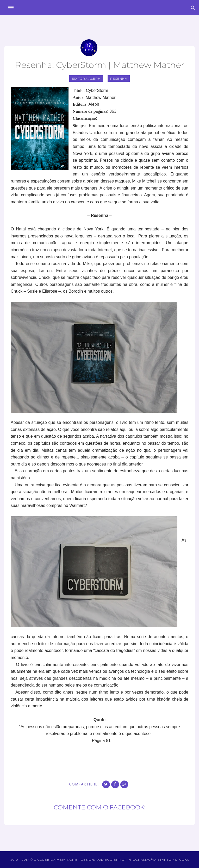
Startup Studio (173, 860)
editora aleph (86, 78)
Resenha (119, 78)
